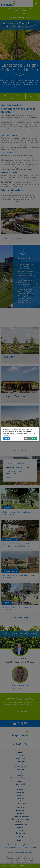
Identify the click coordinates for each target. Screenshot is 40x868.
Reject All (27, 438)
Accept (34, 438)
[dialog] (20, 434)
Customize (6, 438)
